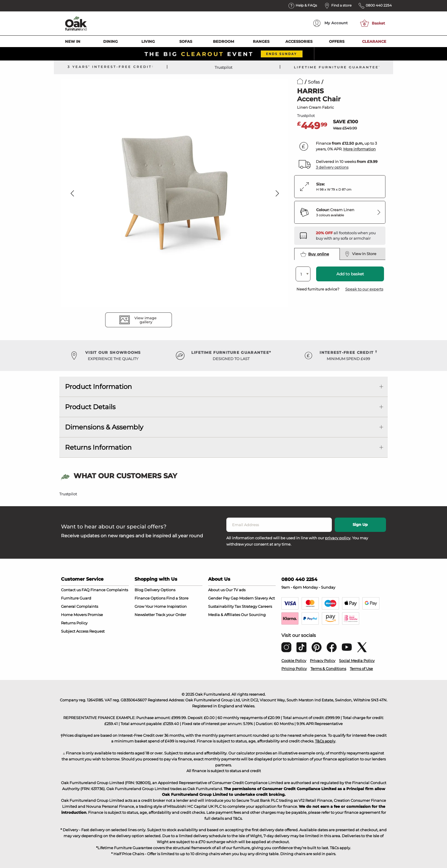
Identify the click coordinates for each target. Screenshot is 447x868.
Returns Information (98, 447)
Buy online (315, 254)
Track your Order (171, 615)
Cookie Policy (294, 661)
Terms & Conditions (328, 669)
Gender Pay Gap (223, 598)
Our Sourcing (253, 615)
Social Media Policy (357, 661)
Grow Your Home (150, 606)
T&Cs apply (325, 741)
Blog (139, 590)
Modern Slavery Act (257, 598)
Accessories (299, 41)
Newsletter (145, 615)
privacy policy (338, 538)
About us (216, 590)
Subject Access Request (83, 631)
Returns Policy (74, 623)
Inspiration (177, 606)
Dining (110, 41)
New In (73, 41)
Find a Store (177, 598)
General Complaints (80, 606)
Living (148, 41)
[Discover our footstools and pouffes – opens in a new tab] (348, 236)
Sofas (186, 41)
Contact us (71, 590)
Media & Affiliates (224, 615)
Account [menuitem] (331, 23)
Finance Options (150, 598)
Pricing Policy (294, 669)
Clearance (374, 41)
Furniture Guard (76, 598)
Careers (265, 606)
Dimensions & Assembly (104, 427)
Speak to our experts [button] (364, 289)
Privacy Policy (323, 661)
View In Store (360, 254)
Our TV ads (235, 590)
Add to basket (350, 274)
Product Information (98, 387)
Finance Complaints (109, 590)
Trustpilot (223, 67)
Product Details (90, 407)
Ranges (261, 41)
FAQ (86, 590)
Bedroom (223, 41)
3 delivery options (332, 167)
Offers (337, 41)
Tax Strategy (246, 606)
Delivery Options (160, 590)
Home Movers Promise (82, 615)
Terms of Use (361, 669)
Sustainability (221, 606)
